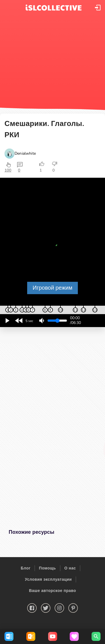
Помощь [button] (47, 568)
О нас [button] (70, 568)
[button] (98, 8)
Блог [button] (26, 568)
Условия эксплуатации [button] (48, 579)
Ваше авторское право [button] (52, 591)
